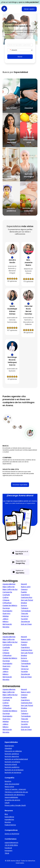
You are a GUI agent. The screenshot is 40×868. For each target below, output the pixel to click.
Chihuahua (7, 603)
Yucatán (24, 619)
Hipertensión (9, 746)
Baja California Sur (10, 589)
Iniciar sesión (29, 9)
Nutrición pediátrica (12, 767)
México (5, 622)
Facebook (8, 848)
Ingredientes (9, 820)
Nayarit (24, 584)
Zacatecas (25, 622)
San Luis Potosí (27, 600)
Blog (6, 814)
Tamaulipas (26, 611)
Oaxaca (24, 589)
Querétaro (25, 595)
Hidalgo (6, 616)
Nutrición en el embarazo (14, 770)
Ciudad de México (10, 605)
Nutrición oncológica (12, 762)
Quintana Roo (27, 597)
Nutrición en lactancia (13, 773)
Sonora (24, 605)
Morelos (6, 627)
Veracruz (25, 616)
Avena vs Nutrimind (12, 834)
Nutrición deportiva (12, 756)
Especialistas (9, 817)
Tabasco (25, 608)
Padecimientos (10, 825)
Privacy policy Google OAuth (15, 805)
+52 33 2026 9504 (11, 845)
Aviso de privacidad (12, 784)
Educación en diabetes (13, 751)
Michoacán (7, 624)
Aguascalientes (9, 584)
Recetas (8, 822)
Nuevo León (26, 587)
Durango (6, 608)
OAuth (7, 803)
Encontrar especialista (20, 485)
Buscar (20, 57)
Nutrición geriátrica (12, 754)
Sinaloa (24, 603)
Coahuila (6, 595)
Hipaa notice (9, 787)
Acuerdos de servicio (12, 800)
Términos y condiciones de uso (16, 792)
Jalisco (5, 619)
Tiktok (7, 853)
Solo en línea (26, 624)
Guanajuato (7, 611)
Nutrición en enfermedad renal (16, 759)
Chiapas (6, 600)
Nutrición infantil (11, 764)
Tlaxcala (24, 614)
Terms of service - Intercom (15, 789)
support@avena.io (11, 843)
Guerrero (6, 614)
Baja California (9, 587)
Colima (5, 597)
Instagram (9, 851)
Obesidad (8, 748)
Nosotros (8, 781)
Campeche (7, 592)
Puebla (24, 592)
